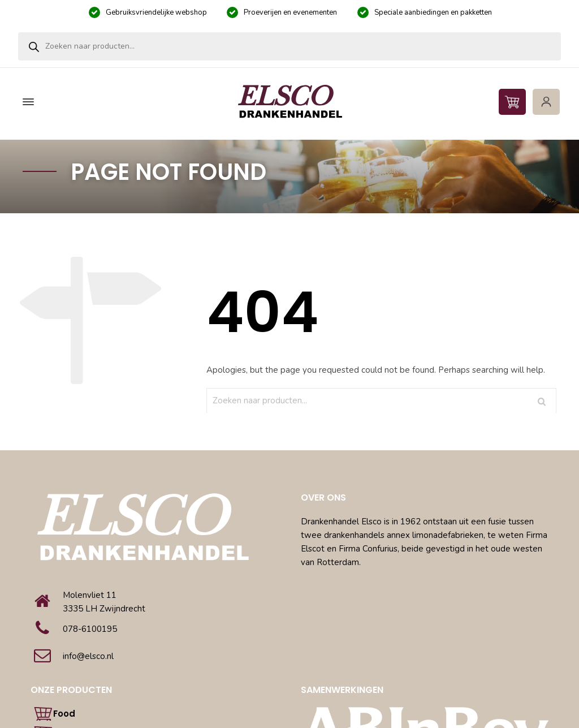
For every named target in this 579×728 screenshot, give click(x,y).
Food (64, 714)
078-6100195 (90, 629)
